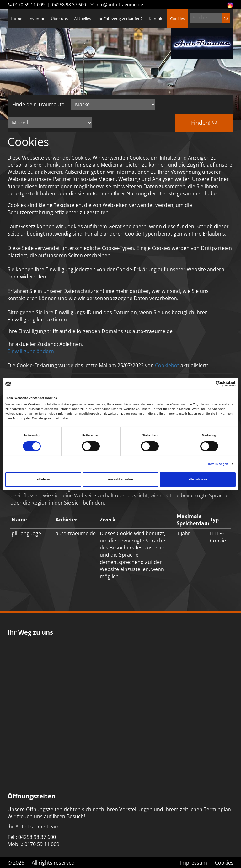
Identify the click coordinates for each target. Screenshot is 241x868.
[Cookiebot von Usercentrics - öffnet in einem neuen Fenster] (208, 384)
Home (16, 19)
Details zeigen (218, 464)
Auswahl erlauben (120, 479)
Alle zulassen (198, 479)
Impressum (194, 863)
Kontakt (156, 19)
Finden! (204, 123)
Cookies (177, 19)
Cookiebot (167, 365)
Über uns (59, 19)
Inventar (37, 19)
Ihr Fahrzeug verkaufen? (120, 19)
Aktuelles (83, 19)
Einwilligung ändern (31, 351)
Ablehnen (43, 479)
